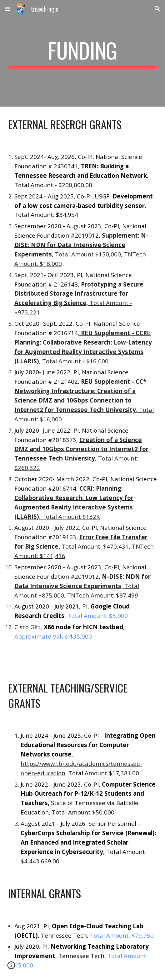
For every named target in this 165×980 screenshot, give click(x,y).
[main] (82, 53)
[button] (7, 9)
